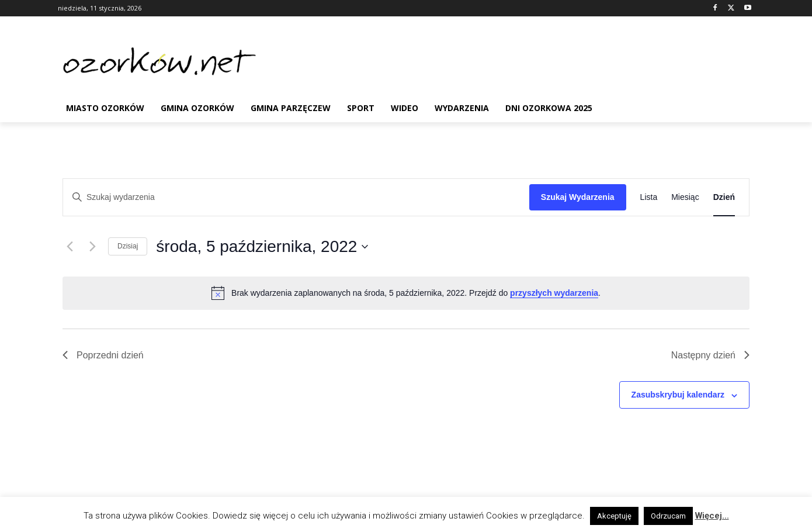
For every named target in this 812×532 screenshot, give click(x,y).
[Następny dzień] (92, 247)
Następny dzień (710, 355)
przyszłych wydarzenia (554, 293)
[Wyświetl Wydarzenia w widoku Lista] (649, 197)
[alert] (406, 293)
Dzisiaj (128, 246)
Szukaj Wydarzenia (578, 197)
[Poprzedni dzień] (70, 247)
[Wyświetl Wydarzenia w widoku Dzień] (724, 197)
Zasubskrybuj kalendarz (678, 395)
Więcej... (712, 516)
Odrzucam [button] (668, 516)
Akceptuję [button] (614, 516)
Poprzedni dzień (103, 355)
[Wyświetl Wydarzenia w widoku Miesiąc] (685, 197)
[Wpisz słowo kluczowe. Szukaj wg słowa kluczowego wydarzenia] (296, 197)
